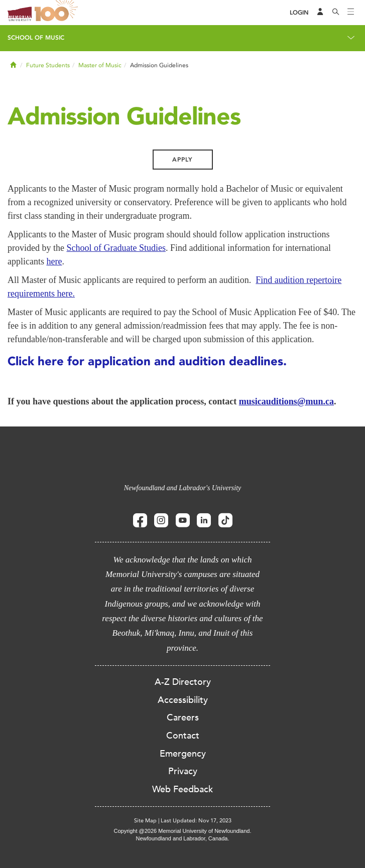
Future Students (48, 65)
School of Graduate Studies (116, 248)
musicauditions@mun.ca (286, 401)
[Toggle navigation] (351, 13)
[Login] (299, 13)
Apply (183, 160)
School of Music (36, 38)
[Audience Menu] (320, 13)
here (54, 261)
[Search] (336, 13)
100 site (58, 13)
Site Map (145, 821)
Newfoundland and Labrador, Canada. (183, 838)
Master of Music (100, 65)
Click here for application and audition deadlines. (147, 361)
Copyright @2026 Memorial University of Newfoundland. (182, 831)
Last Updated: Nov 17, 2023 (196, 821)
